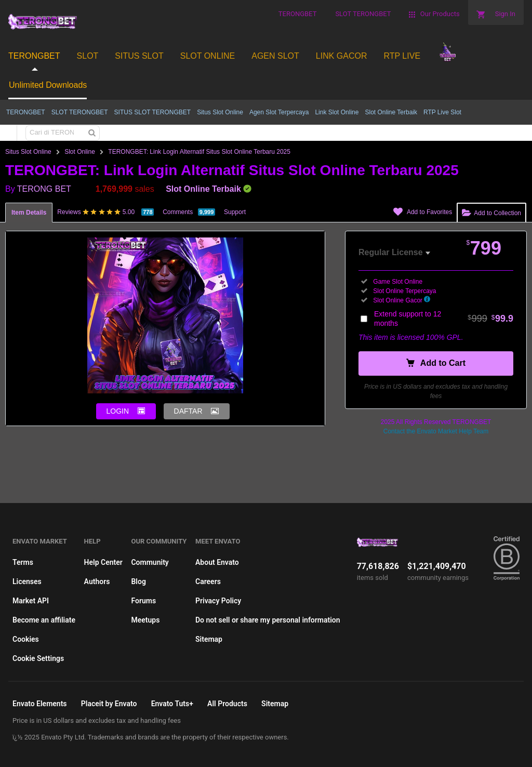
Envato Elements (40, 704)
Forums (143, 601)
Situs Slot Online (220, 112)
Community (150, 562)
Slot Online (80, 152)
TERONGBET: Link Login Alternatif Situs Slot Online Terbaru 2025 (199, 152)
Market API (31, 601)
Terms (23, 562)
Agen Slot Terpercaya (279, 112)
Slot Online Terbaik (391, 112)
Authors (97, 581)
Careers (208, 581)
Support (235, 212)
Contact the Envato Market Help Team (436, 431)
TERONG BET (44, 189)
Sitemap (209, 639)
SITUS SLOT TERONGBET (153, 112)
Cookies (26, 639)
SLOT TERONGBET (80, 112)
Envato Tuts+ (172, 704)
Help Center (103, 562)
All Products (227, 704)
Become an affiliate (44, 620)
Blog (138, 581)
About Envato (217, 562)
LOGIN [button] (118, 411)
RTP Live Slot (442, 112)
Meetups (145, 620)
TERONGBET (26, 112)
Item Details (29, 213)
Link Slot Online (337, 112)
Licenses (27, 581)
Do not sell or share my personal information (268, 620)
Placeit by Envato (109, 704)
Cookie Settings (38, 658)
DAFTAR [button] (188, 411)
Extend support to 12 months (444, 319)
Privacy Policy (218, 601)
